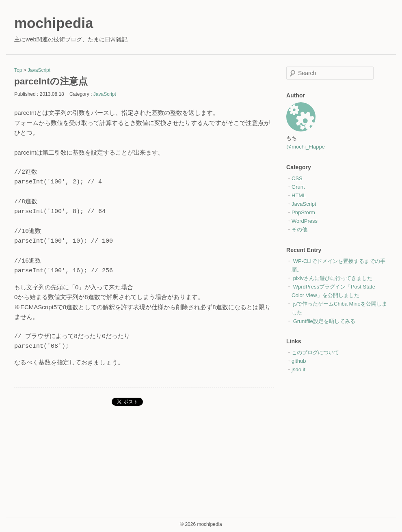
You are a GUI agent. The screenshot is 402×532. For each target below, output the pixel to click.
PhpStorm (303, 212)
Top (18, 70)
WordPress (305, 221)
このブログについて (315, 352)
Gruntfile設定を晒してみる (324, 321)
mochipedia (54, 23)
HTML (299, 195)
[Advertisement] (337, 436)
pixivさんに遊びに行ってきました (333, 278)
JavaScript (39, 70)
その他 (299, 229)
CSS (297, 178)
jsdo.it (298, 369)
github (299, 361)
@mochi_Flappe (306, 147)
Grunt (298, 187)
